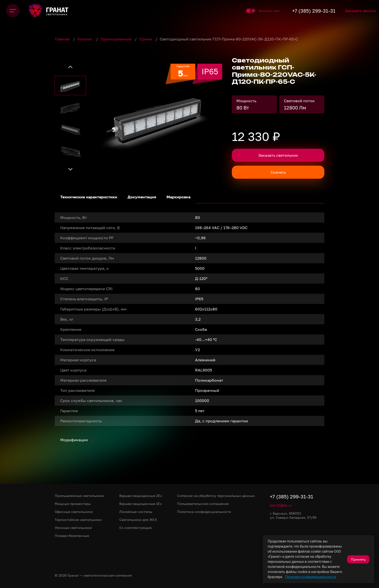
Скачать (278, 172)
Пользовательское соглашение (203, 504)
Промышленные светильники (80, 496)
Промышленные (116, 39)
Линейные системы (136, 512)
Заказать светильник (278, 155)
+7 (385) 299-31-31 (303, 11)
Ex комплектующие (136, 528)
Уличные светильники (73, 528)
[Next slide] (70, 169)
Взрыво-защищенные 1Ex (141, 504)
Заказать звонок (356, 11)
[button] (70, 85)
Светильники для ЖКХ (138, 520)
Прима (146, 39)
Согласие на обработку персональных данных (216, 496)
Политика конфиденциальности (311, 577)
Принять (358, 559)
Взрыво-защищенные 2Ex (141, 496)
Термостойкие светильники (78, 520)
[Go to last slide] (70, 67)
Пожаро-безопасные (72, 536)
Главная (63, 39)
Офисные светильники (74, 512)
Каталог (86, 39)
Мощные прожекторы (73, 504)
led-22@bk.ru (281, 505)
